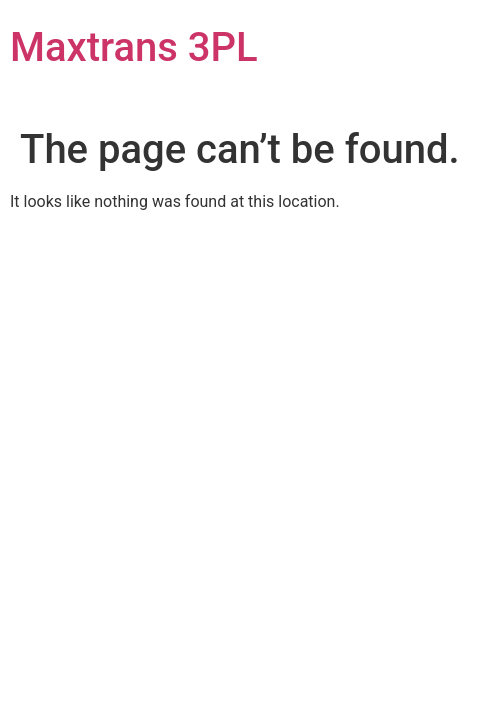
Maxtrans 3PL (134, 47)
